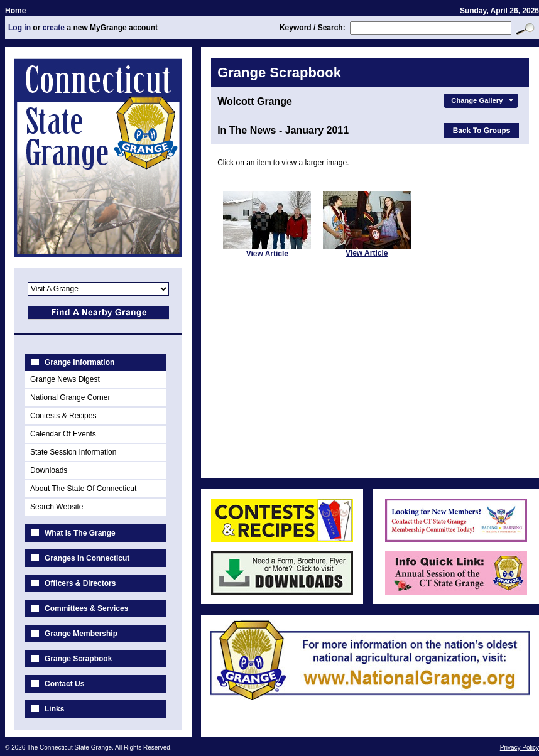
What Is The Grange (80, 533)
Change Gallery (483, 100)
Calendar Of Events (63, 434)
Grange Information (79, 362)
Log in (19, 28)
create (54, 28)
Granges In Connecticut (87, 558)
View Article (267, 254)
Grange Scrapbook (78, 659)
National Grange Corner (70, 397)
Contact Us (64, 684)
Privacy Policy (520, 748)
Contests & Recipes (63, 416)
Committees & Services (86, 608)
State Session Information (73, 452)
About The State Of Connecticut (83, 489)
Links (54, 709)
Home (15, 11)
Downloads (49, 470)
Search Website (57, 507)
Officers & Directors (80, 583)
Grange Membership (81, 634)
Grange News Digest (65, 379)
